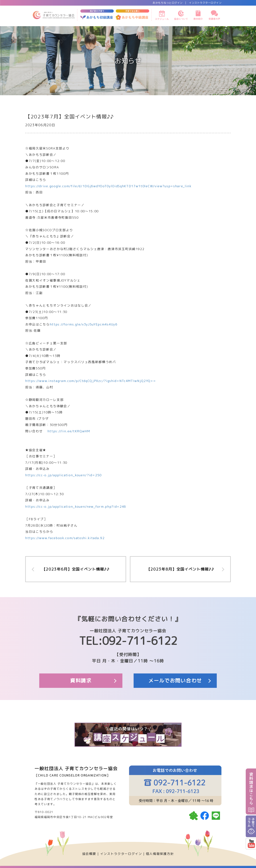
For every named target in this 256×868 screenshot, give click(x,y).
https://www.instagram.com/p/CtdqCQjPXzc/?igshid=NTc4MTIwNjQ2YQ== (91, 381)
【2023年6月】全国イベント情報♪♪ (76, 569)
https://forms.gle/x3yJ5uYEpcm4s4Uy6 (84, 324)
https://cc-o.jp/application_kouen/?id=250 (63, 475)
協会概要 (89, 854)
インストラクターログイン (205, 3)
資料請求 (81, 681)
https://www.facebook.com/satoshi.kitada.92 (65, 538)
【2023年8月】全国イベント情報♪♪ (180, 569)
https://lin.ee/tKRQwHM (69, 431)
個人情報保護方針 (160, 854)
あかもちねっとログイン (168, 3)
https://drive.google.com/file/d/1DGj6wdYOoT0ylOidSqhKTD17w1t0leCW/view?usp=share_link (108, 186)
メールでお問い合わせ (175, 681)
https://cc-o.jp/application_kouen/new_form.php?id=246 (76, 506)
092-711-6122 (140, 641)
